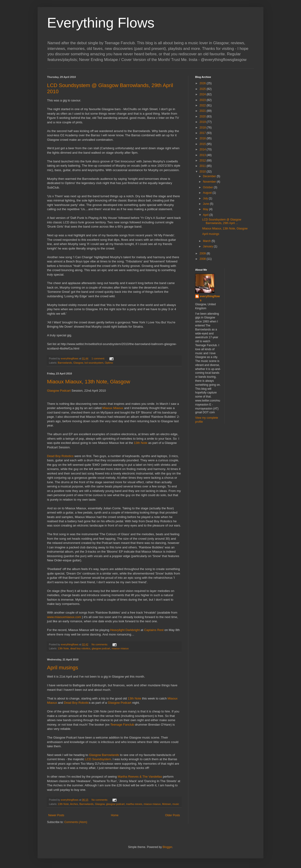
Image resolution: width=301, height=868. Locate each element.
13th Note (141, 443)
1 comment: (98, 358)
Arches (74, 804)
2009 (203, 253)
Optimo (109, 363)
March (207, 241)
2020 (203, 117)
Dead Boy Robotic (76, 703)
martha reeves (134, 804)
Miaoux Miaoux (113, 408)
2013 (203, 155)
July (206, 198)
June (206, 204)
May (206, 209)
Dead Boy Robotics (61, 456)
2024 (203, 94)
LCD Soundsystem (98, 759)
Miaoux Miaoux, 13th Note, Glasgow (89, 382)
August (208, 193)
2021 (203, 111)
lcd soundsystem (94, 363)
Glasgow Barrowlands (104, 755)
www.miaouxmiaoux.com (64, 617)
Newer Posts (56, 815)
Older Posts (172, 815)
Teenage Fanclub (122, 725)
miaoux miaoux (120, 648)
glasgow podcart (101, 648)
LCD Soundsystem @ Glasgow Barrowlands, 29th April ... (222, 221)
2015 (203, 144)
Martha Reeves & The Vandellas (140, 777)
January (208, 246)
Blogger (167, 847)
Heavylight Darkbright (125, 630)
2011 (203, 166)
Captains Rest (154, 630)
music (176, 804)
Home (115, 815)
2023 (203, 100)
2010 (203, 172)
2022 (203, 105)
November (210, 182)
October (208, 187)
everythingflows (210, 298)
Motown (166, 804)
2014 (203, 149)
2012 (203, 161)
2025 (203, 89)
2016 (203, 138)
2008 (203, 259)
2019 (203, 122)
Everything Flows (101, 23)
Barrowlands (65, 363)
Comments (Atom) (76, 822)
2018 (203, 128)
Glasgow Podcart (59, 391)
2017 (203, 133)
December (210, 176)
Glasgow (78, 363)
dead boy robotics (80, 648)
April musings (63, 668)
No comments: (100, 644)
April (206, 215)
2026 (203, 83)
